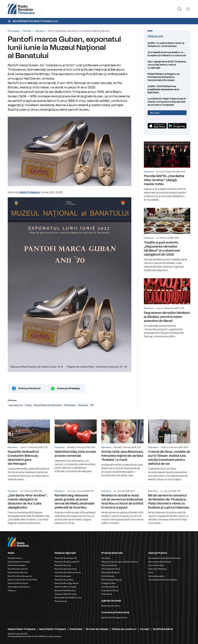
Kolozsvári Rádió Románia (66, 594)
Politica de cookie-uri (124, 629)
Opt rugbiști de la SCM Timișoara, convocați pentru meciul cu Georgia (167, 65)
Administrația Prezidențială (160, 562)
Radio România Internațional (20, 576)
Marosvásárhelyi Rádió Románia (68, 598)
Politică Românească (110, 572)
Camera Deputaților (156, 576)
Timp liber (27, 31)
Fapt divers (40, 31)
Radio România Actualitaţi (19, 562)
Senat (151, 572)
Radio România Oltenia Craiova (68, 572)
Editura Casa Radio (109, 565)
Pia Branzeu (70, 405)
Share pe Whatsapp (69, 388)
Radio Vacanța (61, 601)
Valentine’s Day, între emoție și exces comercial (76, 446)
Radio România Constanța (66, 569)
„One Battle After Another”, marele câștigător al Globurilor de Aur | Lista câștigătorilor (29, 506)
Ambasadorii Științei (110, 591)
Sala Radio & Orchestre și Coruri (115, 618)
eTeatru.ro (12, 591)
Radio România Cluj (63, 565)
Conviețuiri (106, 558)
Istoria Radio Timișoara (52, 629)
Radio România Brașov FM (66, 558)
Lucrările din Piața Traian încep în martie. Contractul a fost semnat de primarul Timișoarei (167, 102)
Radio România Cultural (18, 569)
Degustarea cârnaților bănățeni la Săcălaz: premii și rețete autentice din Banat (167, 308)
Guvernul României (156, 565)
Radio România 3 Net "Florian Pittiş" (23, 580)
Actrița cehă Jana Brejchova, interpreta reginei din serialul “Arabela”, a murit (122, 448)
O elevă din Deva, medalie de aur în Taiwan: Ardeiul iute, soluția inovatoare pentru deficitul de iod (169, 450)
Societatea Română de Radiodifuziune (165, 558)
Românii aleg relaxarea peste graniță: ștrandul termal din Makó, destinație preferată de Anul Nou (76, 506)
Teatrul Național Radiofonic (19, 587)
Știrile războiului (108, 576)
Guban (28, 405)
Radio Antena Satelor (17, 565)
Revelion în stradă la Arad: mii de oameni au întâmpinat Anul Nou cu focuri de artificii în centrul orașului (122, 506)
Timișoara (83, 405)
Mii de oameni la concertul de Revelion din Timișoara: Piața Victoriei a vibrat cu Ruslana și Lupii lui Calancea (169, 506)
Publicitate (76, 629)
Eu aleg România (108, 583)
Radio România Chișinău (18, 583)
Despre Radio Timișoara (22, 629)
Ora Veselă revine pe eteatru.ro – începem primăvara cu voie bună (167, 54)
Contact (145, 629)
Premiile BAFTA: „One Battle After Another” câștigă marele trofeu (167, 172)
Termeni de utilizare (97, 629)
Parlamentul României (157, 569)
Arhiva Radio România (111, 569)
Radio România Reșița (64, 580)
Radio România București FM (67, 562)
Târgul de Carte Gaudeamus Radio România (120, 562)
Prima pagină (14, 31)
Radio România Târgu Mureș (66, 583)
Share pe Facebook (29, 388)
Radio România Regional (112, 580)
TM (92, 405)
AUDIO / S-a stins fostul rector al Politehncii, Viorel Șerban (167, 45)
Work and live (107, 594)
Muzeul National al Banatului (48, 405)
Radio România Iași (63, 576)
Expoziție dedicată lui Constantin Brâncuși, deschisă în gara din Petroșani (29, 450)
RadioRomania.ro (15, 558)
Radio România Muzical (18, 572)
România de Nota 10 (110, 587)
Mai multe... (155, 113)
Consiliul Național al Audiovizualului (163, 580)
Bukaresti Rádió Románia (65, 591)
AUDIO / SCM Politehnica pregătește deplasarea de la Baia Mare (167, 89)
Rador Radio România (111, 606)
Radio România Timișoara (66, 587)
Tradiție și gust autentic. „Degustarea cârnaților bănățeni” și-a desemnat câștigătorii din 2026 (167, 240)
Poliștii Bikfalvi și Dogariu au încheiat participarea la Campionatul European (167, 77)
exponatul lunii (16, 405)
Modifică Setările (163, 629)
